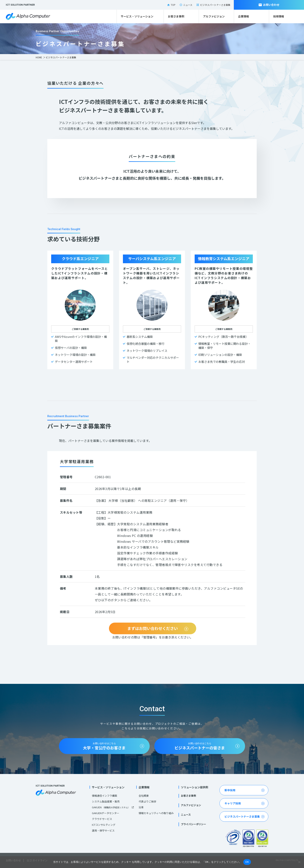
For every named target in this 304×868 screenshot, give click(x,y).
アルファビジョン (214, 16)
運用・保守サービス (103, 830)
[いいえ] (299, 862)
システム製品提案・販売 (106, 801)
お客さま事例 (176, 16)
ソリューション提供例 (194, 787)
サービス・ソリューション (137, 16)
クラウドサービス (102, 819)
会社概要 (144, 796)
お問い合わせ (269, 5)
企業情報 (244, 16)
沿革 (141, 807)
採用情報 (279, 16)
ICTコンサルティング (104, 825)
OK (247, 862)
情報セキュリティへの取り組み (156, 813)
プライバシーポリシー (193, 824)
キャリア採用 (233, 803)
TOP (171, 5)
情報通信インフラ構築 (104, 796)
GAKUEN (111, 807)
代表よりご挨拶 (147, 801)
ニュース (186, 5)
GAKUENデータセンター (106, 813)
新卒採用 (230, 790)
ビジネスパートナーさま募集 (213, 5)
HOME (39, 57)
